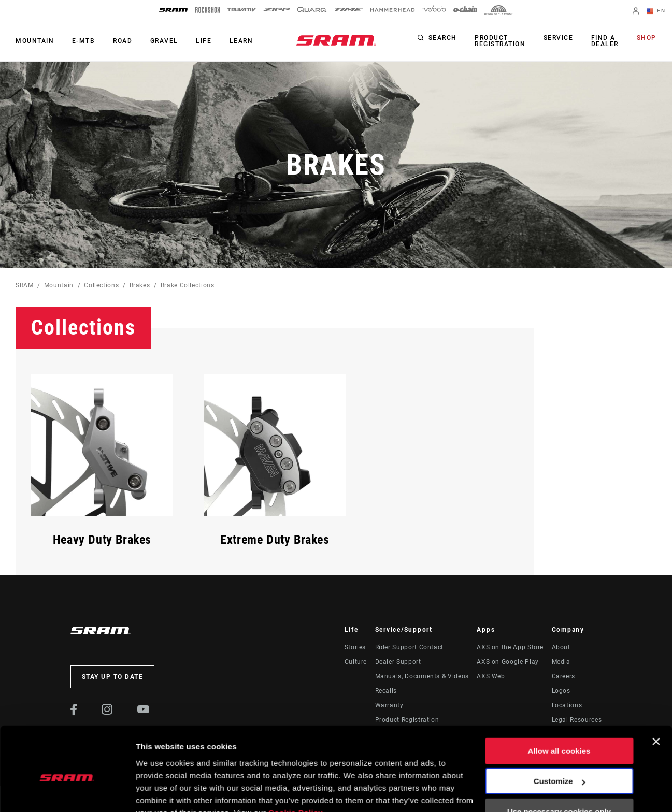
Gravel (163, 41)
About (561, 647)
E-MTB (83, 41)
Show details (160, 792)
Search (443, 38)
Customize (560, 731)
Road (122, 41)
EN (656, 11)
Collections (101, 285)
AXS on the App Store (510, 647)
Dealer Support (398, 662)
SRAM (25, 285)
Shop (647, 38)
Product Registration (500, 41)
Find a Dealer (604, 41)
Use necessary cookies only (559, 762)
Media (561, 662)
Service (558, 38)
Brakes (140, 285)
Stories (355, 647)
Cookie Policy (296, 763)
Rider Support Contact (409, 647)
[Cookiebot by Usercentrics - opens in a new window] (67, 792)
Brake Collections (188, 285)
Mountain (35, 41)
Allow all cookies (559, 701)
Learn (240, 41)
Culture (356, 662)
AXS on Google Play (508, 662)
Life (203, 41)
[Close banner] (656, 692)
